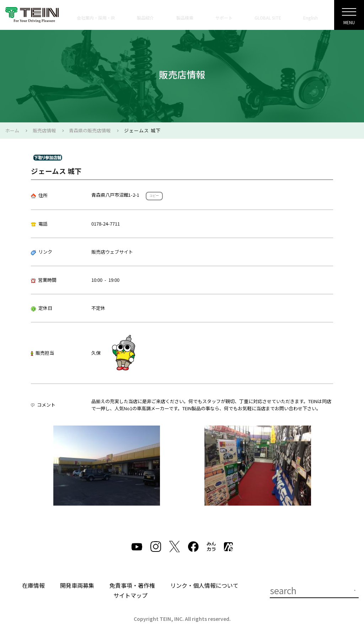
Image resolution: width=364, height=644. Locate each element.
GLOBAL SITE (268, 18)
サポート (224, 18)
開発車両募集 (77, 585)
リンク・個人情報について (204, 585)
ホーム (12, 130)
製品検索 (185, 18)
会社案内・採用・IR (96, 18)
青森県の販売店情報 (90, 130)
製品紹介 (145, 18)
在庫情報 (33, 585)
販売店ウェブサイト (112, 252)
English (311, 18)
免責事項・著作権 (132, 585)
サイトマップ (130, 595)
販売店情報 (44, 130)
